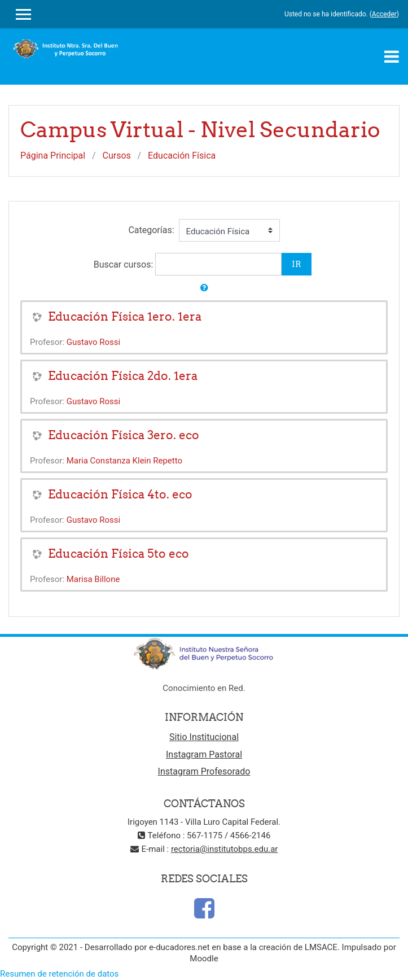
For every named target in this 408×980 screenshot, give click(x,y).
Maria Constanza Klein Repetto (124, 461)
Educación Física (182, 156)
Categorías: (151, 230)
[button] (204, 288)
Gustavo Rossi (94, 342)
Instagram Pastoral (204, 754)
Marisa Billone (93, 579)
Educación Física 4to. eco (120, 494)
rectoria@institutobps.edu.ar (225, 849)
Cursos (117, 156)
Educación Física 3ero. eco (124, 435)
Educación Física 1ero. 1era (125, 316)
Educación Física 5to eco (119, 554)
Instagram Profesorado (204, 771)
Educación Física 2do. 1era (123, 376)
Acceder (384, 14)
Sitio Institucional (204, 737)
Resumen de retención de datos (59, 974)
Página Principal (53, 156)
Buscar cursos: (125, 264)
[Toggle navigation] (392, 56)
